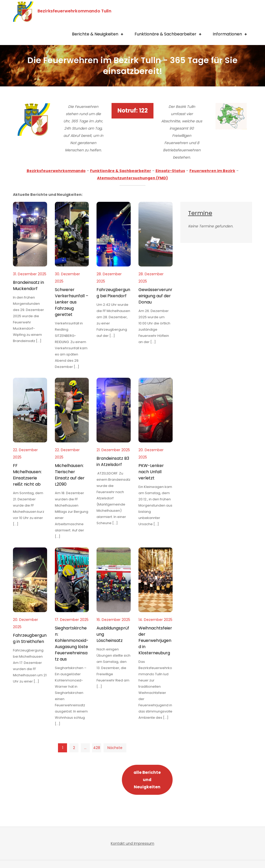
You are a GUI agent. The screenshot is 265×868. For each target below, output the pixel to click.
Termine (200, 213)
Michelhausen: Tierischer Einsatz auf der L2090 (70, 475)
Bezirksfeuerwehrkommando (56, 171)
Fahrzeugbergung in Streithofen (30, 638)
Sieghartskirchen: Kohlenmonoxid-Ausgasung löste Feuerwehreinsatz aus (72, 644)
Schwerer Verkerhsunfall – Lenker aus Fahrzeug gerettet (72, 302)
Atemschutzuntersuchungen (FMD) (132, 178)
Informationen (227, 34)
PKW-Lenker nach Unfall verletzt (151, 472)
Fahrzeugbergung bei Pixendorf (113, 293)
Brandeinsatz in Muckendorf (28, 285)
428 (97, 748)
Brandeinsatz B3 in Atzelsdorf (113, 461)
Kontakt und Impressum (132, 843)
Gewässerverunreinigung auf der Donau (155, 296)
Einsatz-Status (170, 171)
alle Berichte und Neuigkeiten (147, 780)
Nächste (115, 748)
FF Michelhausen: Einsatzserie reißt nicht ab (27, 475)
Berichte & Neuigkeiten (95, 34)
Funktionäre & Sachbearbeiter (165, 34)
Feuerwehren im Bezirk (212, 171)
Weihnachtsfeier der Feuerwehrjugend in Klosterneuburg (155, 640)
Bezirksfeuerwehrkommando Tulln (78, 11)
